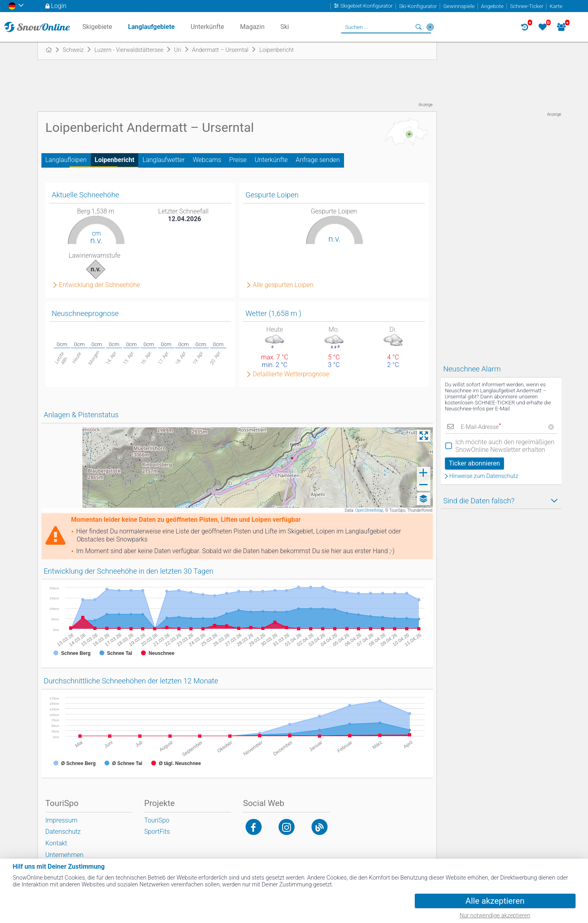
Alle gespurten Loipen (283, 285)
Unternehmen (65, 855)
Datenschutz (63, 832)
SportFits (157, 832)
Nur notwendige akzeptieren (495, 916)
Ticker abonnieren (474, 463)
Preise (238, 160)
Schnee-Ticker (527, 6)
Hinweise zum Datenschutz (484, 476)
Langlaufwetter (163, 160)
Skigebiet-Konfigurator (367, 6)
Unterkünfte (271, 160)
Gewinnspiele (459, 6)
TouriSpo (157, 820)
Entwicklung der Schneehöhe (100, 285)
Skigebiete (97, 27)
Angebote (492, 6)
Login (59, 6)
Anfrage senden (318, 160)
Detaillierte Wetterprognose (291, 374)
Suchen (419, 27)
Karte (556, 6)
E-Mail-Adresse (481, 427)
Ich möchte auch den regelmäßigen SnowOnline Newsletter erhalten (505, 446)
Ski (285, 27)
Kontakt (56, 843)
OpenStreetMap (369, 510)
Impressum (61, 820)
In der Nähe (430, 27)
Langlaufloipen (66, 160)
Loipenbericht (115, 160)
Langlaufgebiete (151, 27)
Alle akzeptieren (495, 901)
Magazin (252, 27)
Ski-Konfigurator (418, 6)
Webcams (207, 160)
